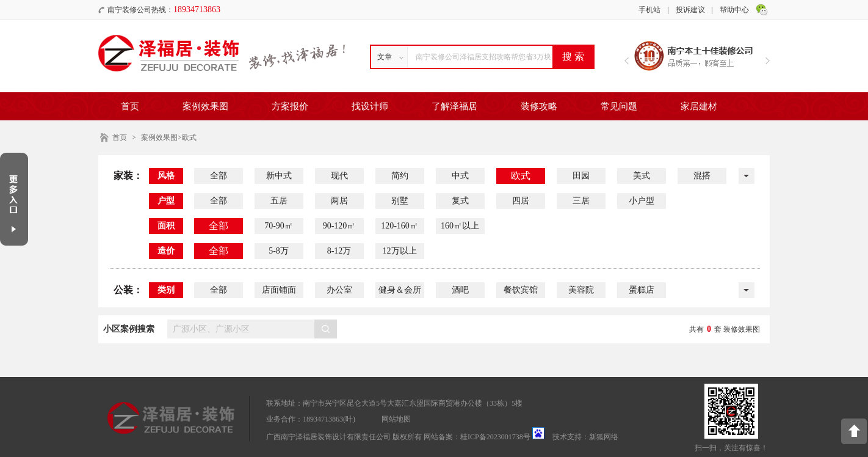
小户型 (642, 201)
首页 (130, 106)
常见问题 (619, 106)
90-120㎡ (339, 226)
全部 (219, 176)
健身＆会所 (400, 290)
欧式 (521, 176)
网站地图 (396, 419)
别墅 (400, 201)
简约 (400, 176)
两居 (339, 201)
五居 (279, 201)
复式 (460, 201)
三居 (581, 201)
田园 (581, 176)
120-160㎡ (400, 226)
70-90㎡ (279, 226)
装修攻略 (539, 106)
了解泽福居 (454, 106)
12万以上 (400, 251)
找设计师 (370, 106)
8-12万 (339, 251)
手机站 (649, 10)
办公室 (339, 290)
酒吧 (460, 290)
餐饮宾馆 (521, 290)
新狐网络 (604, 437)
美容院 (581, 290)
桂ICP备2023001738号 (495, 437)
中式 (460, 176)
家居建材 (699, 106)
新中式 (279, 176)
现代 (339, 176)
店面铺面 (279, 290)
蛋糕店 (642, 290)
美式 (642, 176)
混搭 (702, 176)
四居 (521, 201)
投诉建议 (690, 10)
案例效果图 (205, 106)
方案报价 (290, 106)
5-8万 (279, 251)
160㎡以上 (460, 226)
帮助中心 (734, 10)
